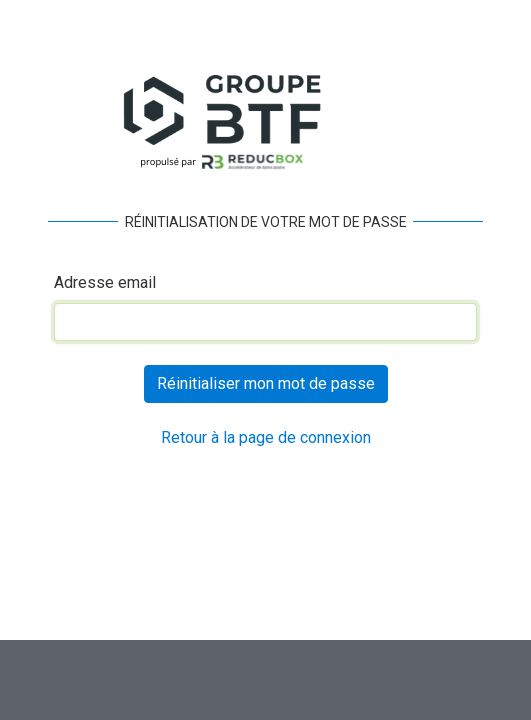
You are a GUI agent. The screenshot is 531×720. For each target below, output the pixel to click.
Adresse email (105, 282)
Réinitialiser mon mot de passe (266, 383)
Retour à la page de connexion (266, 437)
